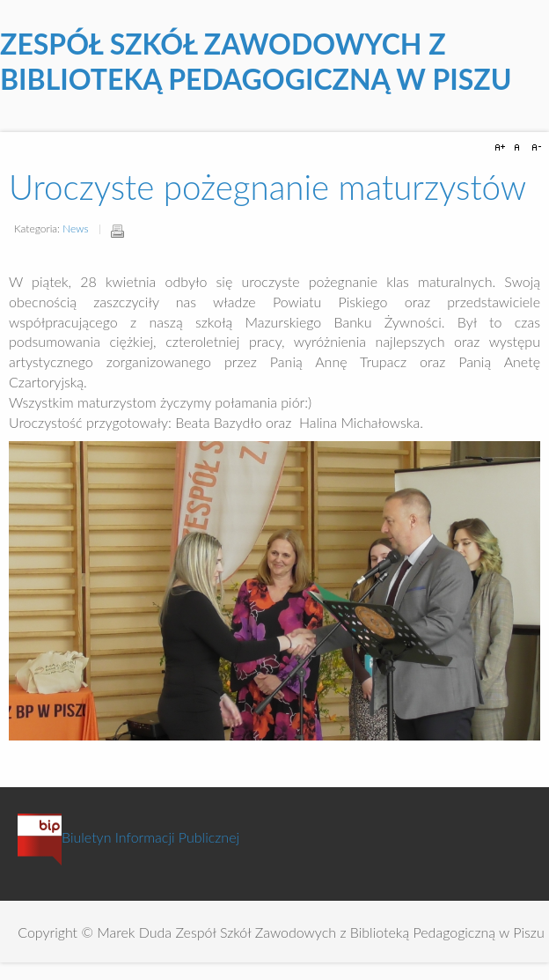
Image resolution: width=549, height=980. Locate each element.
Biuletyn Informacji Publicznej (128, 837)
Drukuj (117, 231)
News (75, 228)
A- (534, 148)
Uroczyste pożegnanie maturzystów (267, 187)
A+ (502, 148)
